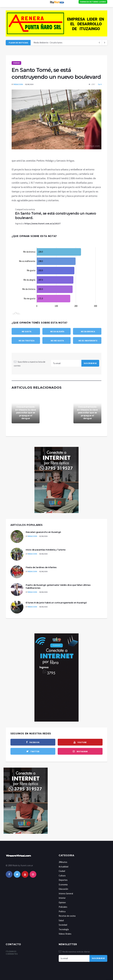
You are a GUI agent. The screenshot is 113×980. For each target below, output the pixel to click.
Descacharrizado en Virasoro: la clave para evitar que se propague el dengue (26, 413)
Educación (63, 889)
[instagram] (80, 751)
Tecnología (64, 929)
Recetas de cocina (67, 916)
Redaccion (18, 84)
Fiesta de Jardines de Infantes (41, 567)
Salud (61, 920)
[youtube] (80, 742)
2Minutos (63, 862)
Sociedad (63, 925)
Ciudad (16, 63)
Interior (62, 898)
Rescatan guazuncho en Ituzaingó (43, 532)
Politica (62, 911)
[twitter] (33, 751)
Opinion (62, 902)
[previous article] (105, 43)
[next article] (99, 43)
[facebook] (33, 742)
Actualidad (63, 867)
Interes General (66, 893)
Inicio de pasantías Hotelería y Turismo (46, 550)
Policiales (63, 907)
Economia (63, 885)
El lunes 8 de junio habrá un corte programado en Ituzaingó (56, 603)
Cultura (62, 876)
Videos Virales (65, 934)
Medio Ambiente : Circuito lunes (48, 43)
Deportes (63, 880)
